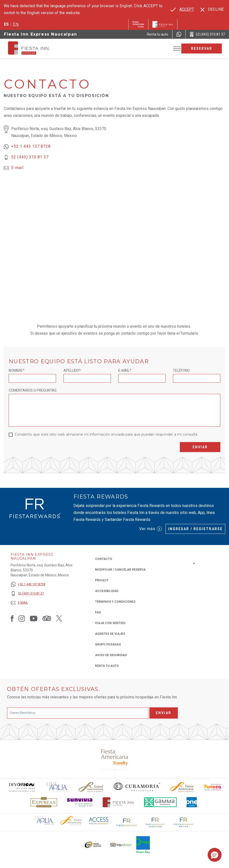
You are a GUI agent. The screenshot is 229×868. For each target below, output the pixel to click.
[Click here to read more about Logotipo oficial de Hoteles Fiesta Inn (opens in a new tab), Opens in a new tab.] (118, 802)
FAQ (98, 612)
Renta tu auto (107, 665)
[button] (215, 855)
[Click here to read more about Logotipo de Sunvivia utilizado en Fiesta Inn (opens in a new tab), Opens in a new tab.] (80, 802)
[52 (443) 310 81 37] (28, 594)
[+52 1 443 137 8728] (28, 584)
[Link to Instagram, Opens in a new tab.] (22, 618)
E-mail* (125, 370)
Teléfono (181, 370)
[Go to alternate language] (182, 9)
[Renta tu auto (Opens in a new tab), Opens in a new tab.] (158, 34)
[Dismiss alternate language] (212, 9)
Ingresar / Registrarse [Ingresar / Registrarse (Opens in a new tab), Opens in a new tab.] (195, 529)
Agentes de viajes (110, 634)
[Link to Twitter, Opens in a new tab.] (59, 618)
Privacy (102, 580)
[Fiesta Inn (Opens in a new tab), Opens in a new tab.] (138, 24)
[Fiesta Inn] (163, 24)
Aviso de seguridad (111, 655)
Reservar (202, 48)
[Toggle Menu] (177, 49)
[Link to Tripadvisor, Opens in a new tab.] (47, 618)
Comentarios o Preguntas (33, 390)
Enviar (200, 447)
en (16, 24)
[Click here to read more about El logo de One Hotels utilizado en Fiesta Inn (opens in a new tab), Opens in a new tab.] (193, 802)
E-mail (17, 168)
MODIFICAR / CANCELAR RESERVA (120, 570)
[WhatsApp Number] (179, 34)
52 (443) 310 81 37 (30, 157)
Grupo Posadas (108, 644)
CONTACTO (104, 559)
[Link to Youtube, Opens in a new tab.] (34, 618)
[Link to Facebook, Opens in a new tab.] (12, 618)
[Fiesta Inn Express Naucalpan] (43, 48)
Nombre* (17, 370)
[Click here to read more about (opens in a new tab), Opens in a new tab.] (114, 757)
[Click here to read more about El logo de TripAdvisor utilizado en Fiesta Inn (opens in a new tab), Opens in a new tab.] (121, 845)
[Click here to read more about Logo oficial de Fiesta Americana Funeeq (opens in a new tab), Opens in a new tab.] (213, 787)
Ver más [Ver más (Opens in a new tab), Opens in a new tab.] (150, 529)
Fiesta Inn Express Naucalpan (41, 34)
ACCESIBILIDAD (107, 591)
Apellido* (72, 370)
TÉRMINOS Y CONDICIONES (115, 602)
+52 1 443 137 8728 (31, 146)
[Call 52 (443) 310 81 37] (207, 34)
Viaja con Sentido (110, 623)
